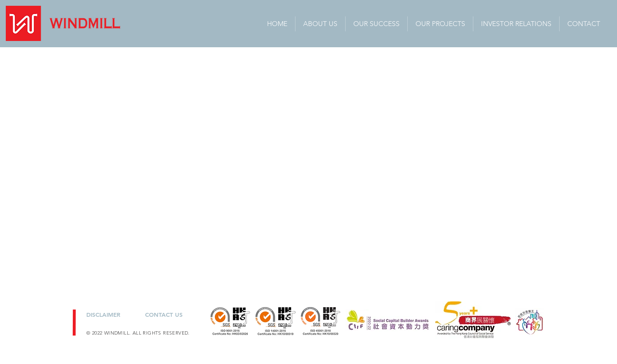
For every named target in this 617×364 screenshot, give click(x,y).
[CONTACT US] (166, 314)
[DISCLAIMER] (109, 314)
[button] (516, 24)
